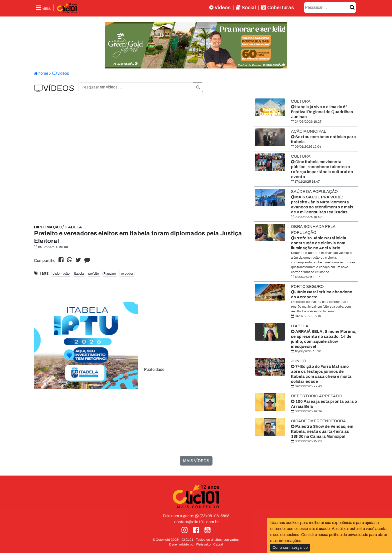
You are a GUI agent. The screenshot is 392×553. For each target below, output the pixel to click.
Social (246, 7)
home (41, 73)
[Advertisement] (181, 334)
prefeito (94, 274)
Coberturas (278, 7)
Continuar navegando (290, 548)
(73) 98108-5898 (212, 516)
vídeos (61, 73)
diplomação (61, 274)
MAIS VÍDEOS (196, 461)
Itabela (79, 274)
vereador (127, 274)
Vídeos (220, 7)
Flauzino (110, 274)
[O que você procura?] (136, 87)
